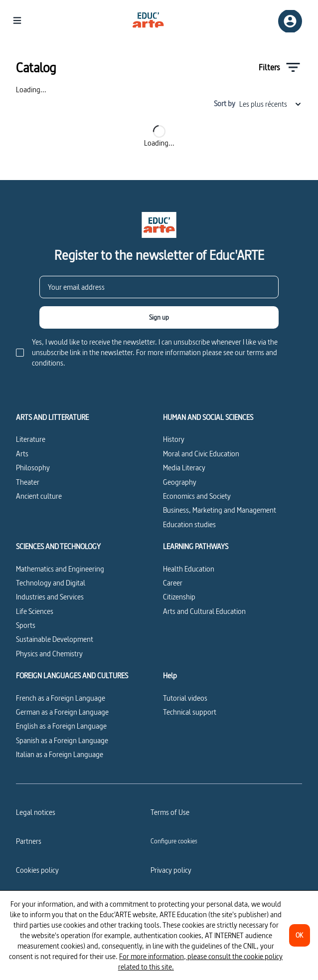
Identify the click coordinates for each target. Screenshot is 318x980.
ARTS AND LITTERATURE (52, 417)
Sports (26, 625)
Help (170, 676)
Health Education (189, 569)
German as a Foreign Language (62, 712)
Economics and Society (197, 496)
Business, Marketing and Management (220, 510)
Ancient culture (39, 496)
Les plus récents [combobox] (271, 104)
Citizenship (179, 597)
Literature (31, 439)
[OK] (300, 935)
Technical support (190, 712)
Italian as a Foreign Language (60, 754)
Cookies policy (37, 870)
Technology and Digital (51, 583)
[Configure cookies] (174, 841)
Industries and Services (50, 597)
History (174, 439)
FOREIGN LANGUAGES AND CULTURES (72, 676)
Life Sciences (35, 611)
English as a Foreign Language (61, 726)
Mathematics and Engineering (60, 569)
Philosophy (33, 468)
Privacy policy (171, 870)
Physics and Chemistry (49, 654)
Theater (28, 482)
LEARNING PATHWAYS (196, 547)
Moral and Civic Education (201, 454)
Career (173, 583)
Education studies (189, 524)
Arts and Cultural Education (204, 611)
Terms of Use (170, 812)
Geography (180, 482)
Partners (29, 841)
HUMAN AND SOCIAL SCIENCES (208, 417)
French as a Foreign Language (61, 698)
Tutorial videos (185, 698)
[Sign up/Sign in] (290, 21)
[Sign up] (159, 317)
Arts (22, 454)
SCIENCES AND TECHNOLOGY (58, 547)
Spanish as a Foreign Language (62, 740)
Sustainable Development (55, 639)
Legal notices (36, 812)
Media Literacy (184, 468)
